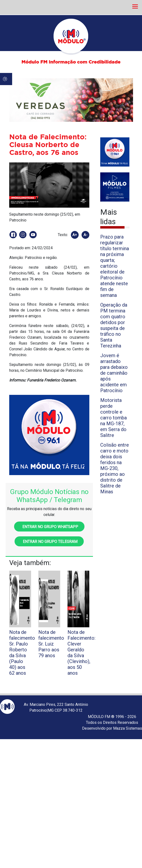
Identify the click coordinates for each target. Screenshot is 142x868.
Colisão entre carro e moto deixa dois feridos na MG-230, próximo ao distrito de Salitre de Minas (115, 468)
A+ (75, 235)
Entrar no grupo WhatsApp (49, 527)
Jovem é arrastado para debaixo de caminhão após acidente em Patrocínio (114, 373)
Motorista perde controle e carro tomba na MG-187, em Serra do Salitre (113, 418)
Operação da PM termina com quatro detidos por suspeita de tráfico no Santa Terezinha (114, 325)
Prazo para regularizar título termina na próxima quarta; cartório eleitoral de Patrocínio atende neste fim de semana (115, 266)
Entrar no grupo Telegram (49, 542)
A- (85, 235)
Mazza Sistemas (128, 728)
